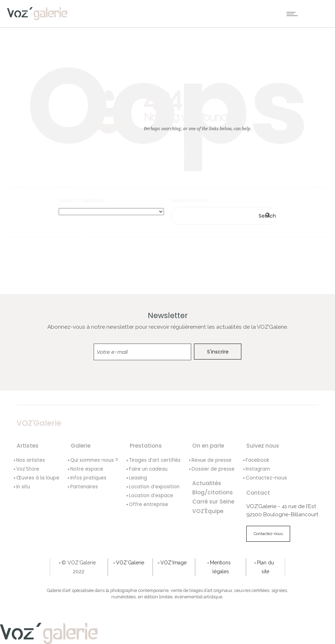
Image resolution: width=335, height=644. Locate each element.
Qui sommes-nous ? (94, 460)
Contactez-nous (266, 478)
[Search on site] (224, 216)
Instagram (258, 469)
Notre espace (87, 469)
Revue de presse (211, 460)
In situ (23, 487)
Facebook (257, 460)
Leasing (138, 478)
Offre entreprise (149, 504)
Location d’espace (151, 496)
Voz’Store (28, 469)
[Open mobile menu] (294, 14)
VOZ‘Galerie (130, 563)
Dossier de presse (213, 469)
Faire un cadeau (148, 469)
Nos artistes (31, 460)
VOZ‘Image (174, 563)
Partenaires (84, 487)
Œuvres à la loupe (38, 478)
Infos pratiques (88, 478)
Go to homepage (164, 152)
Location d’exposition (154, 487)
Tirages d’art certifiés (155, 460)
